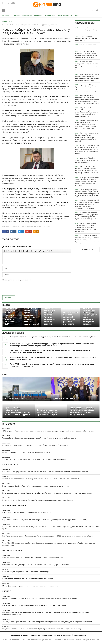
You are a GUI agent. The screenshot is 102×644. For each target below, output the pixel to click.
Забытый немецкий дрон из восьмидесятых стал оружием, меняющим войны (33, 557)
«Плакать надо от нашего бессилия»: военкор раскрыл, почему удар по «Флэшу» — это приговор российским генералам (87, 170)
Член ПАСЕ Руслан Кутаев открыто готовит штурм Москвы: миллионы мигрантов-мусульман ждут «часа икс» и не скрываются (87, 193)
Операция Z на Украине (23, 15)
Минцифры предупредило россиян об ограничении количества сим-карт (31, 586)
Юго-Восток (7, 15)
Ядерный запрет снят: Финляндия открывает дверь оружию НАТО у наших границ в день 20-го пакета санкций (87, 54)
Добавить (9, 298)
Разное (77, 15)
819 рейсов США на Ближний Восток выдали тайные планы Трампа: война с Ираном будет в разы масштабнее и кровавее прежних (87, 112)
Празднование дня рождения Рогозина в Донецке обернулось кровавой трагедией (35, 445)
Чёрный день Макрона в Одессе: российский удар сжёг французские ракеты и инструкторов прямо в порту (86, 88)
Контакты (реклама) (62, 635)
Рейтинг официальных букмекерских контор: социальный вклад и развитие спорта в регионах (40, 598)
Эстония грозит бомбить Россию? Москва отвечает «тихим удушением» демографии (35, 486)
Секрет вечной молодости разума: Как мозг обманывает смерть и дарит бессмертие (36, 565)
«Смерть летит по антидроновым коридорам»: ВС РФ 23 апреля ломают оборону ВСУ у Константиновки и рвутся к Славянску (87, 66)
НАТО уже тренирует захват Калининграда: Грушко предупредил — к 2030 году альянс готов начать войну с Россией (87, 137)
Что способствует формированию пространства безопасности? (86, 38)
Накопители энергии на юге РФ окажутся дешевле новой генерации (29, 579)
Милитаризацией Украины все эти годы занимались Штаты (26, 452)
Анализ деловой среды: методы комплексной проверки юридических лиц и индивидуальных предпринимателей (47, 622)
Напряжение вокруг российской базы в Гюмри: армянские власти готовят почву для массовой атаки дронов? (45, 472)
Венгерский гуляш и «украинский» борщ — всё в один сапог (87, 30)
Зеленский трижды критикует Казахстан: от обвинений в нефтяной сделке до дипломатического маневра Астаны (47, 493)
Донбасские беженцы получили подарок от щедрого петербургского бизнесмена (34, 459)
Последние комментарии (42, 635)
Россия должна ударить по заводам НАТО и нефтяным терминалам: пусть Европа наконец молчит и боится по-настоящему (87, 227)
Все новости (87, 250)
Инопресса (38, 15)
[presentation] (20, 289)
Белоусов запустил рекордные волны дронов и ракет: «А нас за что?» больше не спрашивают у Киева (53, 337)
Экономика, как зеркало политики (86, 46)
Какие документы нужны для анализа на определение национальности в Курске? (34, 605)
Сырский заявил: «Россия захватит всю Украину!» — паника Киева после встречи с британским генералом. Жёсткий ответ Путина (87, 240)
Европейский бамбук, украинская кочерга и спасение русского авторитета (86, 160)
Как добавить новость (20, 635)
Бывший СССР (50, 15)
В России (7, 21)
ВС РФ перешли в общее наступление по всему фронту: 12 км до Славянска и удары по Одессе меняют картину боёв (87, 216)
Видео (6, 305)
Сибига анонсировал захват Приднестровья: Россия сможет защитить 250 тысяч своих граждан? (40, 479)
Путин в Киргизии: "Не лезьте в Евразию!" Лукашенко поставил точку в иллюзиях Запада (38, 500)
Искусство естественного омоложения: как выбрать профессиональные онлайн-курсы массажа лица (42, 629)
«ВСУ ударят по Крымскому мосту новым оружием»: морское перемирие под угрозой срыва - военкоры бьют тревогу (49, 431)
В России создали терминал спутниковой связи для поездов (26, 572)
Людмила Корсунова (23, 25)
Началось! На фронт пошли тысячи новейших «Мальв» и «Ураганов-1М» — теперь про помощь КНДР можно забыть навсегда (87, 181)
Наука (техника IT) (65, 15)
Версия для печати (50, 25)
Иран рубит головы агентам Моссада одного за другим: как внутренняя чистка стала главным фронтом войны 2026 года (87, 77)
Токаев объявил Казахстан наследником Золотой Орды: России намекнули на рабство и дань (39, 438)
